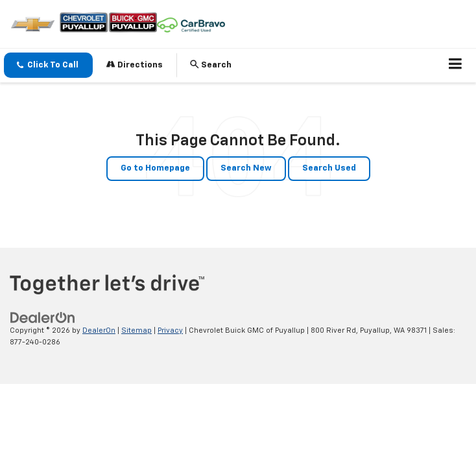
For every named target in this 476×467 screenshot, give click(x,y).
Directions (135, 65)
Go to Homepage (155, 168)
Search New (246, 168)
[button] (48, 65)
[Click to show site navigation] (456, 66)
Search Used (329, 168)
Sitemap (137, 330)
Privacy (170, 330)
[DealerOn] (43, 317)
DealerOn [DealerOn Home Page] (99, 330)
